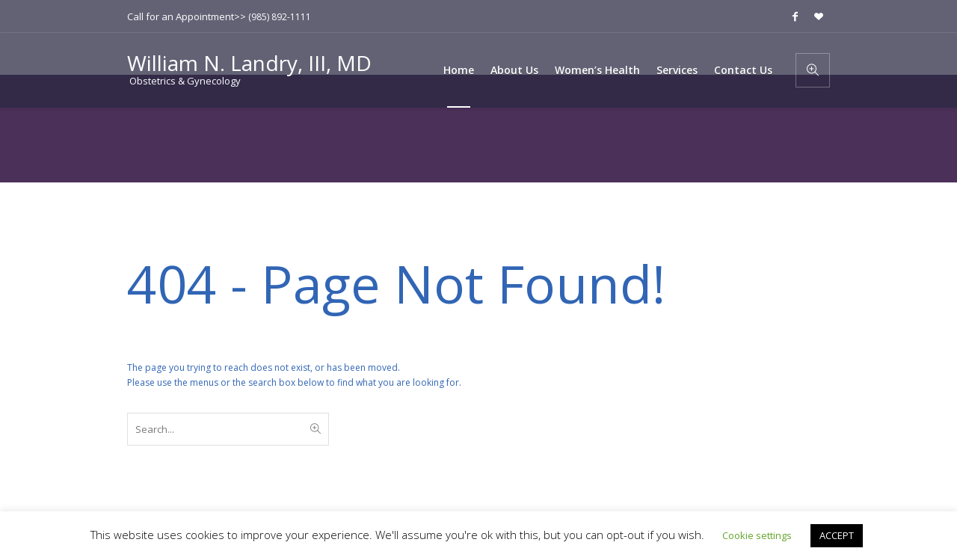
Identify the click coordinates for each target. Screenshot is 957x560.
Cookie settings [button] (757, 535)
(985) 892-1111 (280, 17)
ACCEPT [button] (837, 535)
